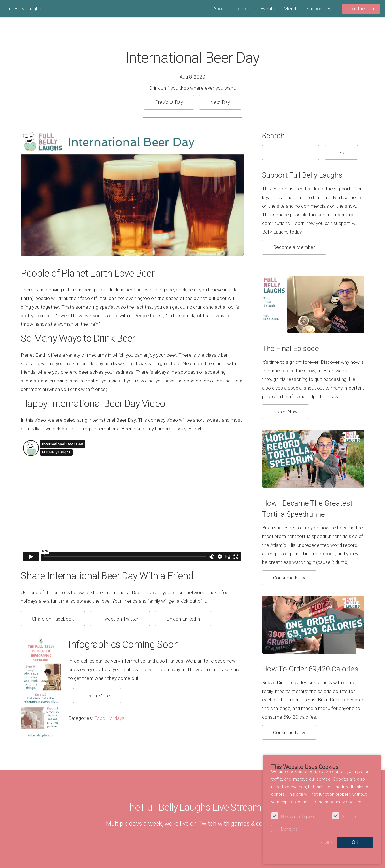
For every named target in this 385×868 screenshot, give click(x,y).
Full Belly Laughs (24, 9)
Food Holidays (109, 718)
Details (325, 843)
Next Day (220, 102)
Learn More (97, 696)
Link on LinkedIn (183, 619)
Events (268, 9)
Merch (291, 9)
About (220, 9)
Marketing (289, 829)
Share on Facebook (53, 619)
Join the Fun (361, 9)
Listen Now (285, 412)
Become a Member (294, 247)
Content (243, 9)
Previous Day (169, 102)
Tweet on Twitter (120, 619)
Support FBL (320, 9)
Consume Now (289, 578)
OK (355, 842)
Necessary (299, 817)
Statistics (350, 817)
